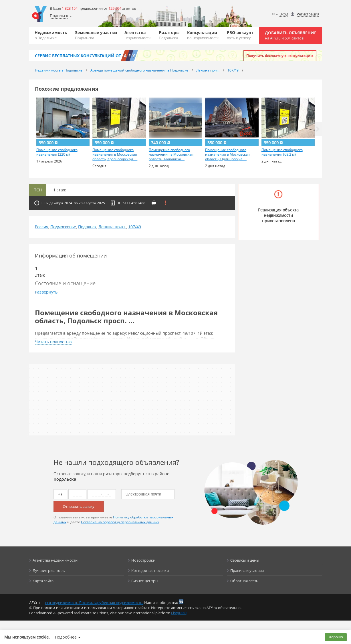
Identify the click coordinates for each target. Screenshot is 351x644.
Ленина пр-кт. (112, 227)
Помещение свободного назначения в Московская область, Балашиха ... (171, 154)
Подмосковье (63, 227)
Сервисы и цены (245, 560)
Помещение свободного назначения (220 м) (57, 152)
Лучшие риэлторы (49, 570)
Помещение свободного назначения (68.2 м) (282, 152)
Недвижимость (51, 35)
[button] (318, 129)
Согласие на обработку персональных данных (120, 522)
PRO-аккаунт (240, 35)
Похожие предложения (67, 89)
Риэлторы (169, 35)
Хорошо (336, 637)
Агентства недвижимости (55, 560)
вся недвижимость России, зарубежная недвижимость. (94, 603)
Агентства (138, 35)
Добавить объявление (291, 35)
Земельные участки (96, 35)
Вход (284, 14)
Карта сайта (43, 581)
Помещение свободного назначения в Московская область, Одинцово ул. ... (227, 154)
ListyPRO (179, 613)
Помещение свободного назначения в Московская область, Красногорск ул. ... (115, 154)
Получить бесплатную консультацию (280, 56)
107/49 (135, 227)
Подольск (87, 227)
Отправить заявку (79, 507)
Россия (42, 227)
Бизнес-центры (145, 581)
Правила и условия (247, 570)
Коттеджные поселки (150, 570)
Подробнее (66, 637)
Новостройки (143, 560)
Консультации (203, 35)
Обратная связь (244, 581)
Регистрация (308, 14)
